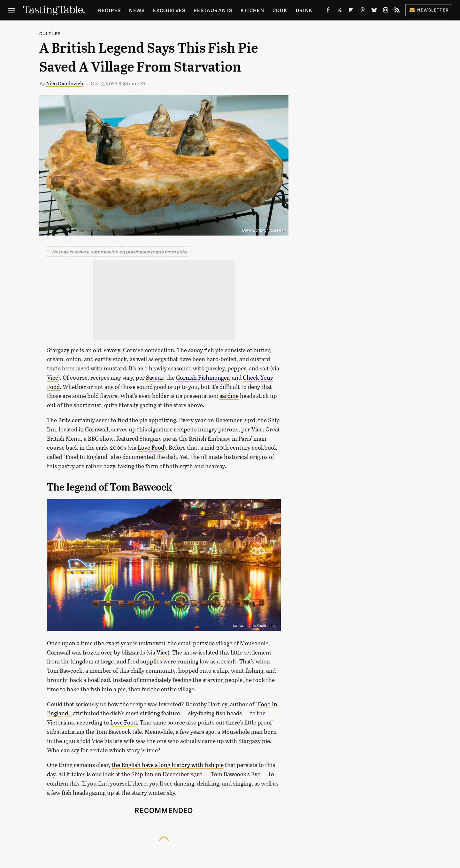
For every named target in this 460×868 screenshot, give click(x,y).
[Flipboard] (351, 11)
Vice (53, 377)
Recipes (109, 10)
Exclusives (169, 10)
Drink (304, 10)
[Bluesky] (374, 11)
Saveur (155, 377)
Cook (280, 10)
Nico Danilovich (65, 83)
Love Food (151, 447)
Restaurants (213, 10)
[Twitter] (340, 11)
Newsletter (429, 10)
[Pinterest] (363, 11)
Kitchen (252, 10)
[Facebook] (328, 11)
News (137, 10)
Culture (50, 33)
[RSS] (397, 11)
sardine (229, 396)
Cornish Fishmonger (203, 377)
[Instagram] (386, 11)
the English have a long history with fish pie (168, 765)
